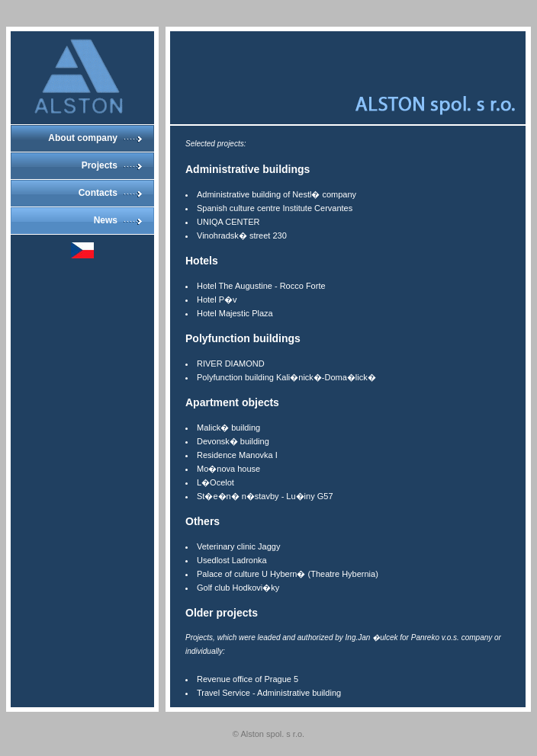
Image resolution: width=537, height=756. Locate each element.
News (106, 220)
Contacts (98, 193)
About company (83, 138)
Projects (100, 165)
